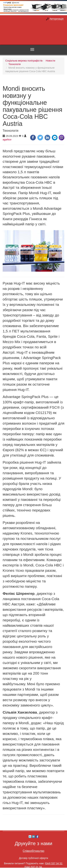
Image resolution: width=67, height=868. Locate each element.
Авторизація (57, 19)
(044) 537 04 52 (54, 863)
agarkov (7, 140)
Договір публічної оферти (33, 858)
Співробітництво (33, 851)
